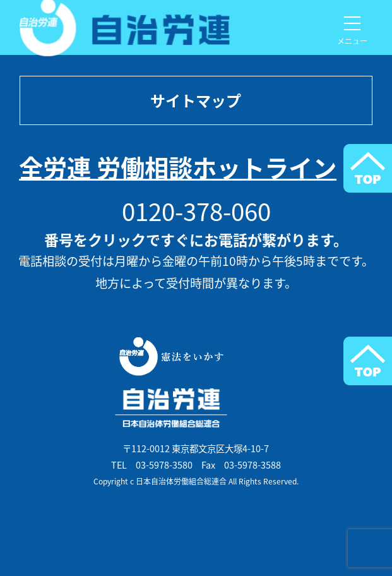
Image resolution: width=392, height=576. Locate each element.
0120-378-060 (196, 211)
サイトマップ (196, 100)
